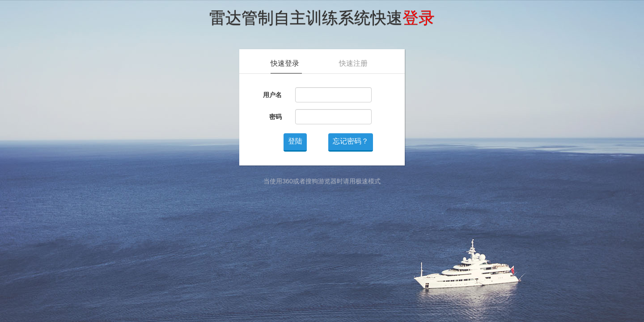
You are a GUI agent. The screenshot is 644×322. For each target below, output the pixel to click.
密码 (275, 117)
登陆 (295, 141)
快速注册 (353, 63)
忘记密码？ (351, 141)
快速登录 (285, 63)
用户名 (272, 95)
